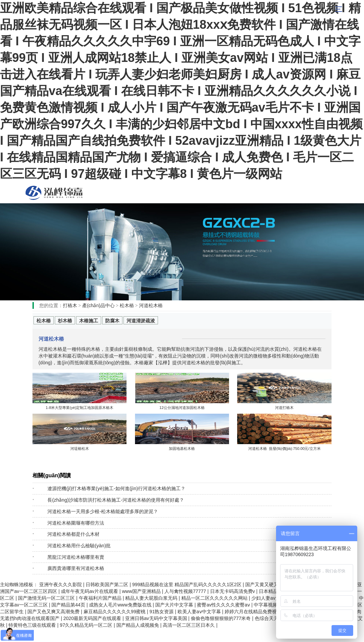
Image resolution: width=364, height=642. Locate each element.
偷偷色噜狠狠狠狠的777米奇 (221, 618)
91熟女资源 (162, 612)
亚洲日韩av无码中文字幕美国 (157, 618)
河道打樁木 (284, 408)
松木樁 (54, 193)
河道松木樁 (151, 305)
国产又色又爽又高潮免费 (54, 612)
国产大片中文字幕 (175, 605)
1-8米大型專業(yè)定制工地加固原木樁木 (79, 408)
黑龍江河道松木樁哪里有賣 (76, 557)
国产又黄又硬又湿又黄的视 (274, 584)
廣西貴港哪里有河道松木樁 (76, 568)
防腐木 (112, 321)
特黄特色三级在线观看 (33, 625)
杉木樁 (65, 321)
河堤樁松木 (80, 449)
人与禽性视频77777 (186, 591)
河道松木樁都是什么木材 (73, 534)
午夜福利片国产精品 (101, 598)
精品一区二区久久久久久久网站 (215, 598)
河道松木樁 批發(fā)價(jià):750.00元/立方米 (285, 449)
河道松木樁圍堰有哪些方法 (76, 523)
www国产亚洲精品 (142, 591)
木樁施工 (89, 321)
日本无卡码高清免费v (233, 591)
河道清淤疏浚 (141, 321)
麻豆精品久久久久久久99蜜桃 (115, 612)
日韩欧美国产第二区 (108, 584)
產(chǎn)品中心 (98, 305)
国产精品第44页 (69, 605)
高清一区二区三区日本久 (189, 625)
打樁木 (70, 305)
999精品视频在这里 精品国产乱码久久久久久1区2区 (188, 584)
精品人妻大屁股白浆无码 (152, 598)
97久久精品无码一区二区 (87, 625)
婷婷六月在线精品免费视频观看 (258, 612)
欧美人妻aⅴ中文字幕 (200, 612)
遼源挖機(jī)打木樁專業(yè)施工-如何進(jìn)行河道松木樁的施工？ (116, 488)
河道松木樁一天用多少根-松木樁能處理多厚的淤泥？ (103, 511)
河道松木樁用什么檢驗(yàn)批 (79, 546)
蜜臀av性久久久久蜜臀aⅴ (224, 605)
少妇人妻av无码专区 (274, 598)
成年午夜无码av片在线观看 (90, 591)
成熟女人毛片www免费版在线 (121, 605)
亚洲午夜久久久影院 (61, 584)
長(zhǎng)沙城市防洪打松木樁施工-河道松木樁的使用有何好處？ (116, 500)
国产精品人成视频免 (138, 625)
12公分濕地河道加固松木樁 (182, 408)
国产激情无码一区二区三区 (47, 598)
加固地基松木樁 (182, 449)
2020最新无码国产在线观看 (93, 618)
